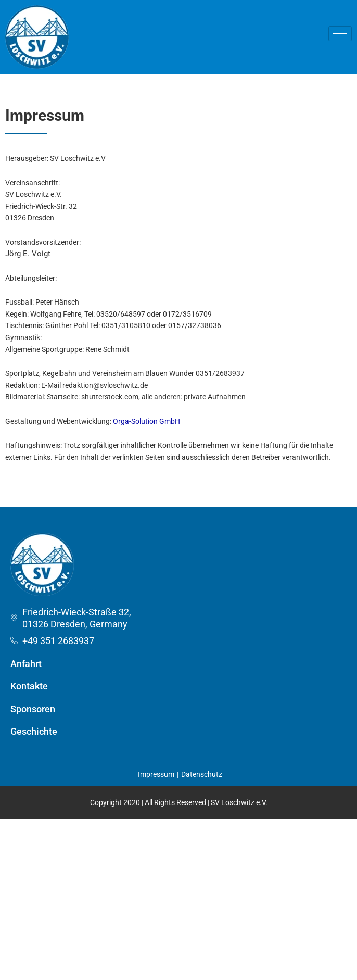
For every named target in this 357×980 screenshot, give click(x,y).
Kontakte (29, 686)
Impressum (156, 774)
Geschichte (34, 731)
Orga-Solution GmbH (146, 421)
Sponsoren (33, 709)
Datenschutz (202, 774)
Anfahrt (26, 664)
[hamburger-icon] (340, 34)
